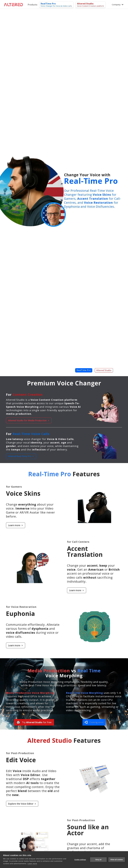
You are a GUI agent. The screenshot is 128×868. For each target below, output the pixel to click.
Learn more (61, 525)
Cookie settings (80, 860)
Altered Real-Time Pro (21, 456)
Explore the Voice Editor (68, 804)
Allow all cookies (117, 860)
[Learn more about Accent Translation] (31, 590)
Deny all (98, 860)
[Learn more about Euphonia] (61, 645)
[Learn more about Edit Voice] (68, 804)
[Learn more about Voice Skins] (61, 525)
